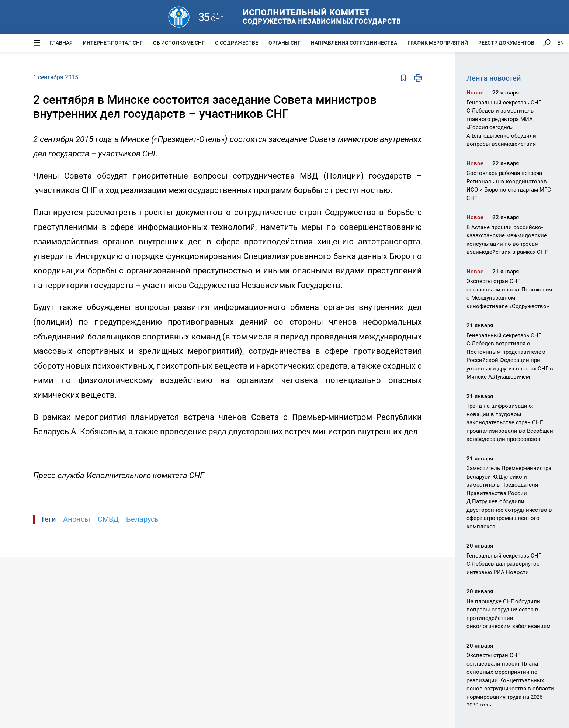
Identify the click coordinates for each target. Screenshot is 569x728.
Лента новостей (494, 78)
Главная (61, 43)
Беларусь (142, 519)
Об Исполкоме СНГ (179, 43)
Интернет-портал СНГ (113, 43)
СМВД (108, 519)
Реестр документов (506, 43)
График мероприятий (438, 43)
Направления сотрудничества (354, 43)
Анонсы (77, 519)
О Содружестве (237, 43)
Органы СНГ (284, 43)
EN (561, 43)
